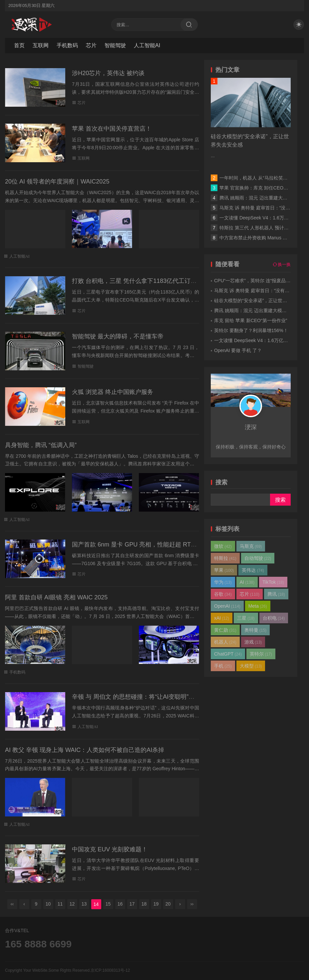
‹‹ (12, 904)
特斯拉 (225, 558)
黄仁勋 (225, 630)
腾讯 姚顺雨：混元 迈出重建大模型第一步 (263, 198)
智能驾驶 (115, 45)
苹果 (224, 570)
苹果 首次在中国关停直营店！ (112, 129)
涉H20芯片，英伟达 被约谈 (108, 73)
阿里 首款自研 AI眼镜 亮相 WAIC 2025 (56, 597)
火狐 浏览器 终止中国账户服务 (113, 392)
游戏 (253, 642)
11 (60, 904)
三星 (246, 618)
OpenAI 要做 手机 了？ (238, 350)
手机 (223, 666)
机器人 (225, 642)
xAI (222, 618)
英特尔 (261, 654)
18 (144, 904)
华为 (223, 582)
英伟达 (253, 570)
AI (247, 582)
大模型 (251, 666)
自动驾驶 (258, 558)
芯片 (91, 45)
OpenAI (227, 606)
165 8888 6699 (38, 944)
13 (84, 904)
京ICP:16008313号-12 (110, 970)
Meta (258, 606)
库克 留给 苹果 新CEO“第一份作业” (251, 320)
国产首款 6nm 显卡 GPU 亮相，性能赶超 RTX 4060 (141, 545)
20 (168, 904)
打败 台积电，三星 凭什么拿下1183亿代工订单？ (137, 281)
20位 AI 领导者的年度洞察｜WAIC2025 (57, 182)
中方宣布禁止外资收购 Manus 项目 (256, 238)
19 (156, 904)
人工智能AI (147, 45)
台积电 (274, 618)
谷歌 (223, 594)
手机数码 (67, 45)
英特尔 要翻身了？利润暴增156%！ (251, 330)
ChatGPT (228, 654)
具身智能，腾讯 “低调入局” (41, 445)
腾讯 (276, 594)
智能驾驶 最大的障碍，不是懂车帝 (118, 336)
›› (192, 904)
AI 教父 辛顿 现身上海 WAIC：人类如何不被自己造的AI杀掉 (85, 750)
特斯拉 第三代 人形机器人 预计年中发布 (261, 228)
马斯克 (251, 546)
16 (120, 904)
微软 (223, 546)
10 (48, 904)
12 (72, 904)
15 (108, 904)
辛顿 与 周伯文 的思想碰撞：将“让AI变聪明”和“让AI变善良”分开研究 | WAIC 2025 (180, 697)
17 (132, 904)
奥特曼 (256, 630)
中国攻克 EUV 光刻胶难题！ (110, 849)
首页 (19, 45)
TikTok (273, 582)
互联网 (41, 45)
